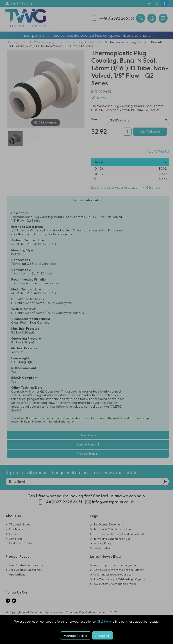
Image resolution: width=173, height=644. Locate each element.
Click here (104, 621)
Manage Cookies (76, 636)
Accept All (102, 636)
